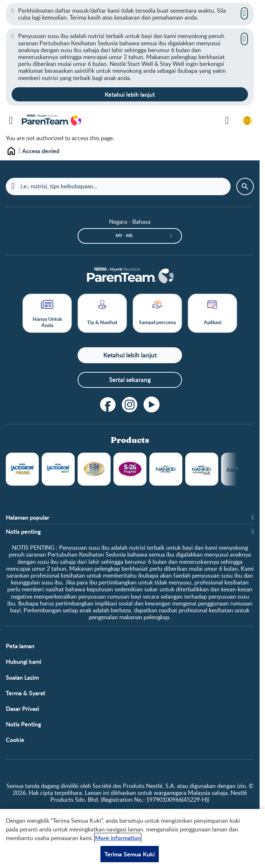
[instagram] (130, 404)
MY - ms (124, 236)
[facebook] (108, 404)
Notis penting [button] (23, 531)
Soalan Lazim (22, 677)
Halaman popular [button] (28, 517)
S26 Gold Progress (94, 469)
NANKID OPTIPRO (166, 469)
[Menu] (11, 121)
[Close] (244, 13)
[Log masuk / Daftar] (247, 121)
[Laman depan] (130, 276)
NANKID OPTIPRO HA (202, 469)
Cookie (15, 740)
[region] (132, 838)
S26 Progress (130, 469)
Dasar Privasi (22, 708)
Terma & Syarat (26, 693)
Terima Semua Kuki (130, 854)
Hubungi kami (24, 661)
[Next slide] (237, 469)
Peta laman (20, 646)
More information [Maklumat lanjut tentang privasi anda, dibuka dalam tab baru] (118, 838)
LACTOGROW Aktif (58, 469)
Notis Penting (23, 724)
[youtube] (152, 404)
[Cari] (227, 121)
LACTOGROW (22, 469)
